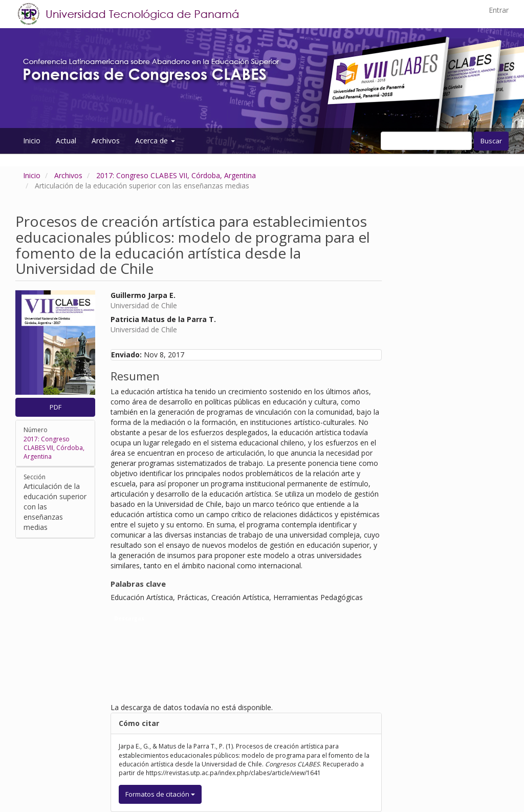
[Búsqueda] (426, 141)
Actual (66, 141)
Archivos (106, 141)
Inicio (32, 141)
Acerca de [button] (155, 141)
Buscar (491, 141)
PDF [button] (56, 407)
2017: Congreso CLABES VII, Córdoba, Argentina (176, 175)
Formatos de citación (160, 794)
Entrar (499, 10)
